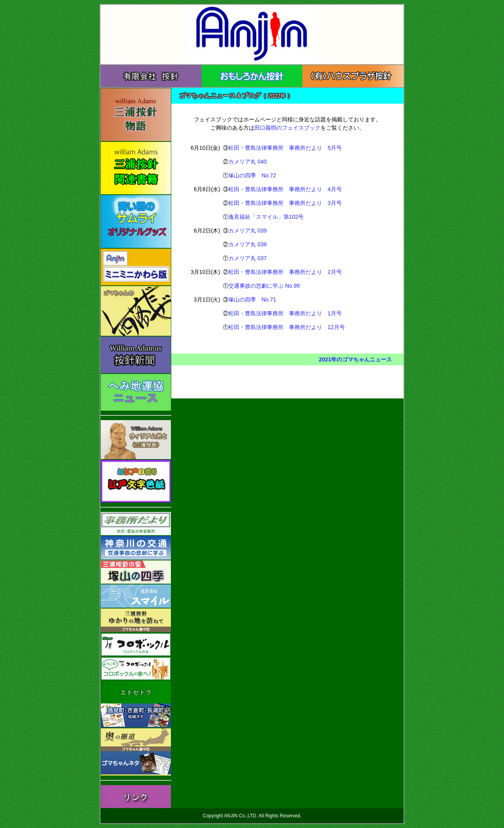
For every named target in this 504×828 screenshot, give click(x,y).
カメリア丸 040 (247, 162)
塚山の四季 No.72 (252, 175)
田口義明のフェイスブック (287, 128)
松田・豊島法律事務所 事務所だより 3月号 (285, 203)
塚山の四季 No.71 (252, 300)
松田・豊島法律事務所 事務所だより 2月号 (285, 272)
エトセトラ (136, 692)
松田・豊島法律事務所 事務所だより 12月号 (287, 327)
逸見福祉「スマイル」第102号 (266, 217)
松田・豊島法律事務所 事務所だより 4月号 (285, 189)
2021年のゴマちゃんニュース (355, 359)
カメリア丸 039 (247, 231)
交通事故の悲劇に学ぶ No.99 (264, 286)
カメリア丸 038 (247, 244)
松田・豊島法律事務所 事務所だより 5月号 (285, 148)
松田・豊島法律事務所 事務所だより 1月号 (285, 313)
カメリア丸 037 (247, 258)
